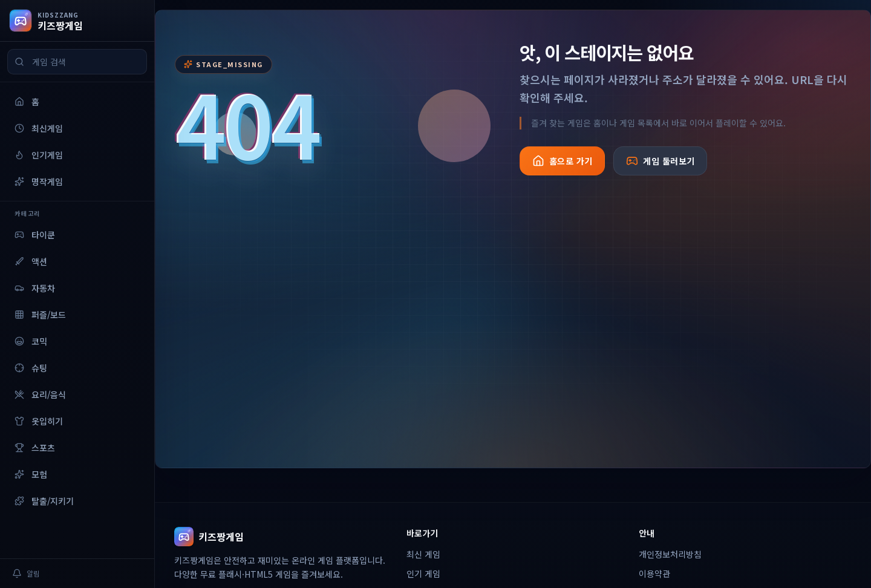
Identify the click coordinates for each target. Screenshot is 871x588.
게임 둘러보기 (660, 161)
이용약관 (654, 573)
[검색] (19, 62)
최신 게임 (423, 554)
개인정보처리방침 (670, 554)
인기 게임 (423, 573)
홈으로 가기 (563, 161)
